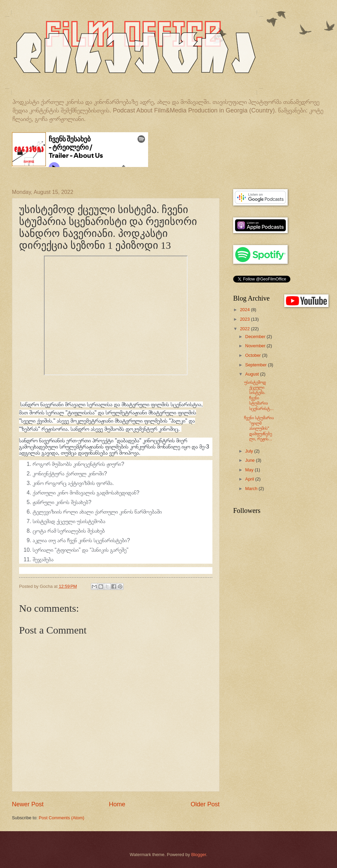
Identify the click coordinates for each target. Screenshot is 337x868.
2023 (245, 319)
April (250, 479)
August (253, 374)
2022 (245, 329)
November (256, 346)
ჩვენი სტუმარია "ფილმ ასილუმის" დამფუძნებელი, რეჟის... (259, 428)
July (250, 451)
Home (117, 804)
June (251, 460)
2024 (245, 310)
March (252, 489)
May (250, 470)
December (256, 337)
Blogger (199, 855)
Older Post (205, 804)
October (253, 355)
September (256, 365)
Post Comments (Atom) (62, 818)
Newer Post (28, 804)
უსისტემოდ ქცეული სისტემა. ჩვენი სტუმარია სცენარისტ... (259, 395)
